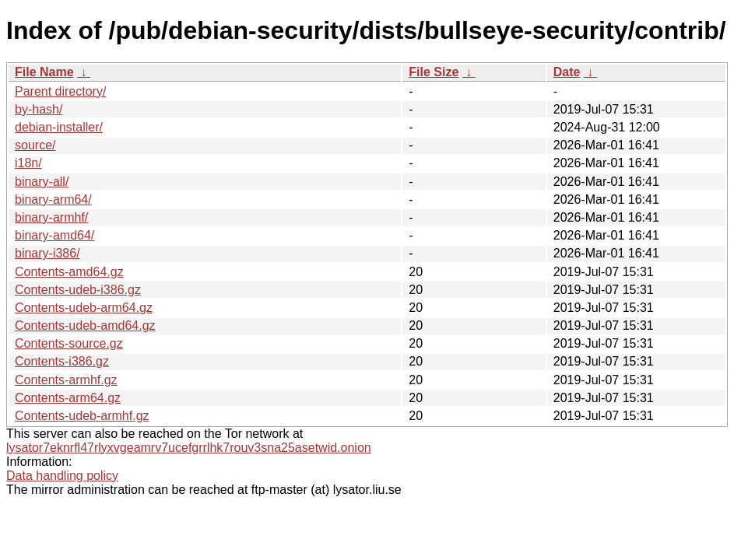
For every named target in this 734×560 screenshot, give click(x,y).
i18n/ (28, 163)
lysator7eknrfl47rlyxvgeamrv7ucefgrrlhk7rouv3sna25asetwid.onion (189, 448)
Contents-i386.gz (62, 361)
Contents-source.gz (69, 343)
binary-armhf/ (51, 217)
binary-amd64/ (54, 235)
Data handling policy (62, 476)
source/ (35, 145)
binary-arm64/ (53, 199)
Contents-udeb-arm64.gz (84, 308)
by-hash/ (39, 109)
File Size (434, 72)
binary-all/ (42, 182)
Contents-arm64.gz (68, 398)
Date (567, 72)
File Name (44, 72)
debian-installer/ (59, 127)
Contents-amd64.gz (69, 272)
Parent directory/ (60, 91)
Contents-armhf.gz (66, 380)
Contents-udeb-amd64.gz (85, 325)
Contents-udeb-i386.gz (78, 290)
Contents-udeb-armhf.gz (82, 416)
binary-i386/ (47, 253)
